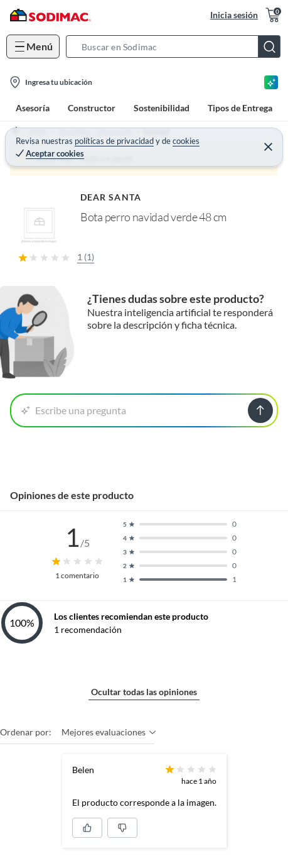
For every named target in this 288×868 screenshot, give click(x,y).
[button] (177, 47)
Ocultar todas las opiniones (144, 692)
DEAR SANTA (111, 197)
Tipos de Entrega (240, 108)
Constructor (92, 108)
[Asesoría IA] (271, 82)
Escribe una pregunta (74, 410)
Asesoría (33, 108)
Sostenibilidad (162, 108)
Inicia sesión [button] (234, 15)
